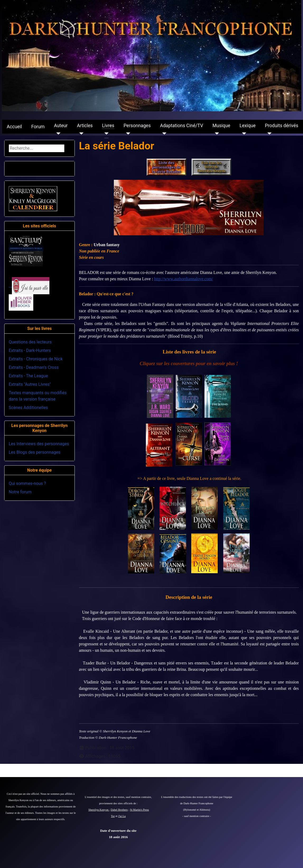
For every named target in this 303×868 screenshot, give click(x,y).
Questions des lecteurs (30, 342)
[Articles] (80, 134)
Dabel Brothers (119, 810)
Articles (85, 126)
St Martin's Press (139, 810)
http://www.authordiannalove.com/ (183, 279)
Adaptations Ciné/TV (182, 126)
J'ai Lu (122, 816)
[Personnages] (127, 134)
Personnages (137, 126)
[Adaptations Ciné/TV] (163, 134)
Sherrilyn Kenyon (99, 810)
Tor (113, 816)
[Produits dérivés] (268, 134)
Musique (221, 126)
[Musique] (216, 134)
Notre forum (20, 492)
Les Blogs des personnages (35, 452)
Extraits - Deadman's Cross (34, 367)
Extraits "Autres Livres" (30, 384)
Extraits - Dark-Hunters (30, 350)
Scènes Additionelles (28, 408)
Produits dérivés (282, 126)
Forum (38, 127)
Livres (108, 126)
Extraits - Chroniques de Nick (36, 359)
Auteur (61, 126)
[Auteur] (57, 134)
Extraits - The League (28, 376)
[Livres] (105, 134)
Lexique (248, 126)
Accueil (14, 127)
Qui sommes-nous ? (27, 483)
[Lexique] (243, 134)
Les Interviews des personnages (39, 444)
